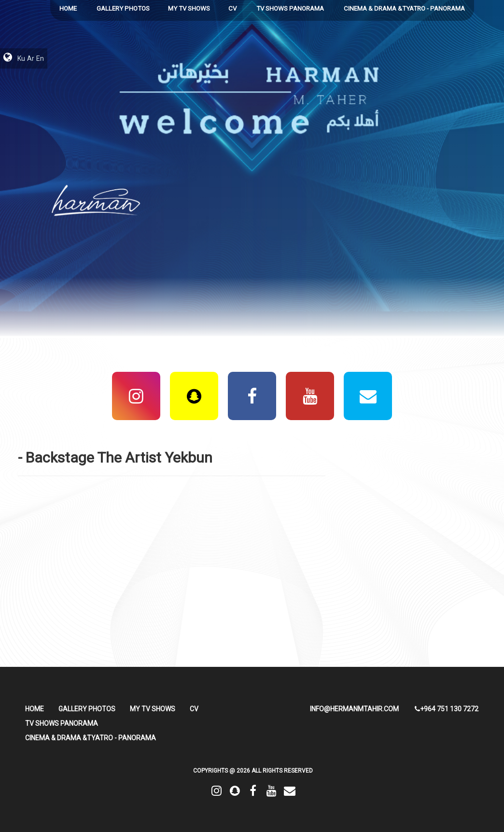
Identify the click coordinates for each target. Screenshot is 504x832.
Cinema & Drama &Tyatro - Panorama (404, 8)
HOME (68, 8)
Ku (21, 58)
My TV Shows (189, 8)
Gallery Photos (123, 8)
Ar (31, 58)
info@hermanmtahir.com (354, 709)
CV (232, 8)
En (40, 58)
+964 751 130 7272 (447, 709)
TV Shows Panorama (290, 8)
